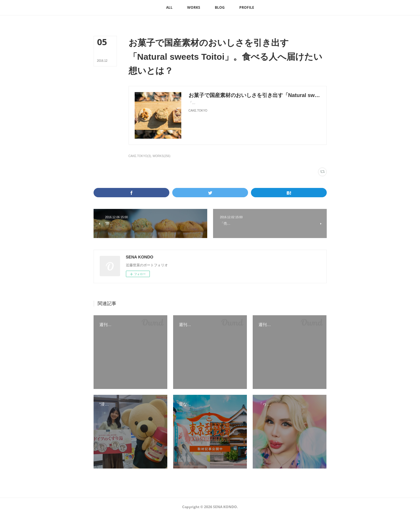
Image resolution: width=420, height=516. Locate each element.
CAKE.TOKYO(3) (140, 156)
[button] (169, 8)
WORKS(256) (161, 156)
